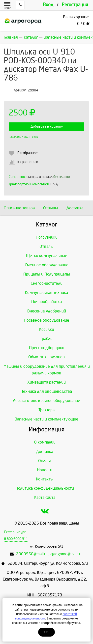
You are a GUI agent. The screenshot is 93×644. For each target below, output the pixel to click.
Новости (45, 470)
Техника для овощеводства (47, 391)
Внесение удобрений (47, 311)
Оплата (45, 461)
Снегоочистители (47, 283)
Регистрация (75, 5)
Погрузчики (47, 237)
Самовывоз (18, 177)
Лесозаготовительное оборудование (46, 401)
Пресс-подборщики (47, 348)
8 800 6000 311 (16, 539)
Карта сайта (45, 497)
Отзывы (51, 208)
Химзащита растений (46, 382)
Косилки (47, 329)
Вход (48, 5)
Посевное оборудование (46, 320)
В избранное (28, 153)
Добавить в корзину (47, 126)
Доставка (75, 208)
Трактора (46, 410)
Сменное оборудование (47, 265)
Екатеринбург (15, 532)
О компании (45, 442)
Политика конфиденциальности (45, 488)
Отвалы (46, 246)
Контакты (45, 479)
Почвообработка (46, 302)
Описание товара (19, 208)
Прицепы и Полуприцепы (47, 274)
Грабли (46, 339)
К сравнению (28, 162)
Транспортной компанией (29, 184)
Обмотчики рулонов (46, 357)
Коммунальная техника (46, 293)
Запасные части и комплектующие (47, 419)
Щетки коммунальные (47, 256)
